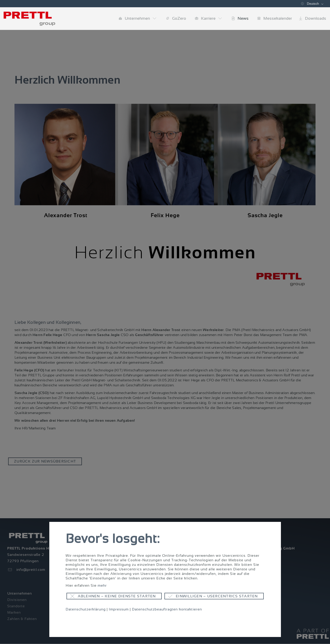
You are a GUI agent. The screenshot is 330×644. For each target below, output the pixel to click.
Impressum (119, 609)
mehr (102, 585)
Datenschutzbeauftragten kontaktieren (167, 609)
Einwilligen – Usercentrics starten (217, 596)
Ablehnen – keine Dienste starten (117, 596)
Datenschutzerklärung (86, 609)
